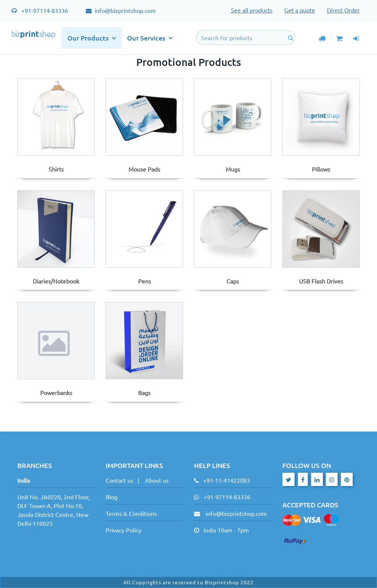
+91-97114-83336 (45, 10)
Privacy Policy (124, 530)
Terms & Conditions (131, 513)
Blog (112, 497)
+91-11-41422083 (227, 480)
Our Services (150, 38)
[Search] (246, 38)
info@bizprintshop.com (124, 10)
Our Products (92, 38)
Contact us (119, 480)
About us (157, 480)
